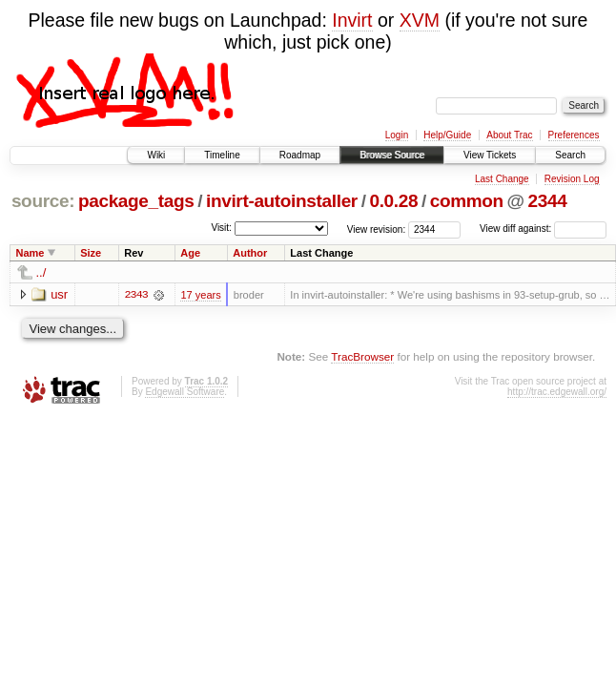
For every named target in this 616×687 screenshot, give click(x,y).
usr (59, 294)
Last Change (502, 179)
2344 (548, 201)
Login (397, 135)
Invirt (352, 20)
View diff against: (543, 229)
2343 (136, 295)
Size (91, 253)
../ (41, 272)
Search (570, 155)
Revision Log (572, 179)
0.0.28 (393, 201)
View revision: (377, 229)
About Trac (509, 135)
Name (31, 253)
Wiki (156, 155)
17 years (200, 295)
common (467, 201)
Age (190, 253)
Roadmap (300, 155)
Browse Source (392, 155)
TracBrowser (362, 356)
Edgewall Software (185, 392)
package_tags (136, 201)
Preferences (574, 135)
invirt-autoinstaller (282, 201)
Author (250, 253)
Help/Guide (447, 135)
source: (43, 201)
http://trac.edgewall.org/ (557, 392)
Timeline (222, 155)
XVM (420, 20)
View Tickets (490, 155)
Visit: (221, 228)
